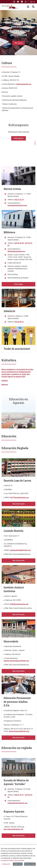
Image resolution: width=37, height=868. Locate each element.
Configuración (6, 864)
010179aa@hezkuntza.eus (19, 497)
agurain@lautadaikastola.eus (20, 550)
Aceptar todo (18, 864)
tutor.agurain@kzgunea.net (13, 829)
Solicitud (5, 381)
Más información (19, 504)
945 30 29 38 (19, 243)
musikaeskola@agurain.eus (18, 803)
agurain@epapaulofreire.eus (19, 731)
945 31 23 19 (19, 200)
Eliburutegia (19, 284)
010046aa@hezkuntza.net (19, 604)
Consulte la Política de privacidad (12, 860)
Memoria (5, 385)
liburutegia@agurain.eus (16, 251)
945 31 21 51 (19, 795)
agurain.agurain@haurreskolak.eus (16, 661)
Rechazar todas (30, 864)
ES (33, 2)
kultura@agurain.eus (24, 84)
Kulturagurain (19, 138)
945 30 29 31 (19, 322)
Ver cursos (18, 43)
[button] (3, 33)
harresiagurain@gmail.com (17, 205)
